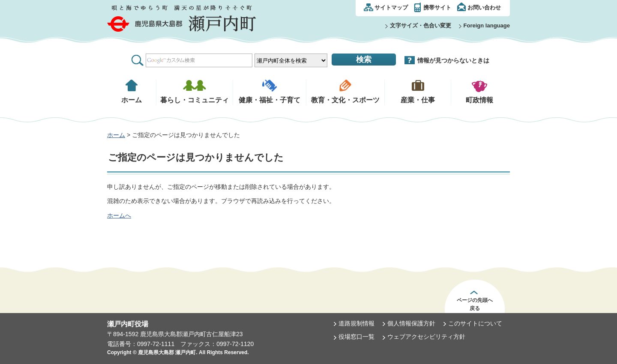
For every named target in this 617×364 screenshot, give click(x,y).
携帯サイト (437, 7)
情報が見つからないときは (453, 60)
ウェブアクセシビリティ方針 (426, 337)
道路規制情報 (356, 323)
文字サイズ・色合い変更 (421, 25)
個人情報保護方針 (411, 323)
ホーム (116, 135)
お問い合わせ (484, 7)
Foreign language (487, 25)
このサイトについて (475, 323)
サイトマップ (391, 7)
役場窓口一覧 (356, 337)
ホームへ (119, 215)
